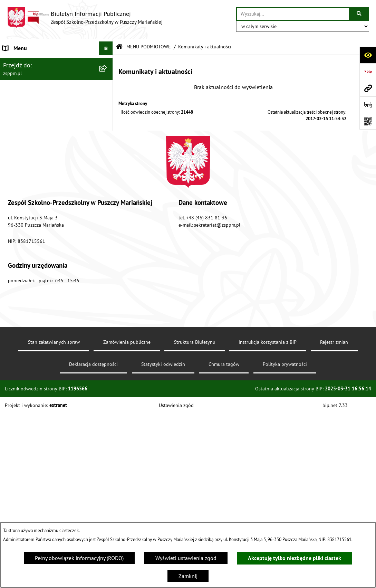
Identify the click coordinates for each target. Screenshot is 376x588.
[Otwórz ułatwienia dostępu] (368, 55)
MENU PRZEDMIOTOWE (31, 217)
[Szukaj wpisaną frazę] (360, 14)
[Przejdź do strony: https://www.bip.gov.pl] (368, 72)
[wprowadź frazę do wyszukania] (293, 14)
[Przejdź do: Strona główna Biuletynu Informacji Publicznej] (119, 47)
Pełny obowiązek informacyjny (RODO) (79, 558)
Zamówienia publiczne (127, 516)
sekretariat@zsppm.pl (217, 399)
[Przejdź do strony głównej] (85, 18)
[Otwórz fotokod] (368, 121)
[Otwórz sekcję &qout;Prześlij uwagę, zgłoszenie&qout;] (368, 105)
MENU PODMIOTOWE (28, 62)
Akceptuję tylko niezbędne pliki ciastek (295, 558)
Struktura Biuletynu (195, 516)
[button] (107, 62)
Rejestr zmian (334, 516)
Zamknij (188, 576)
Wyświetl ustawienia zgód (186, 558)
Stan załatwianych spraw (54, 516)
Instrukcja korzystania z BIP (268, 516)
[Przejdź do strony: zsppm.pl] (368, 88)
